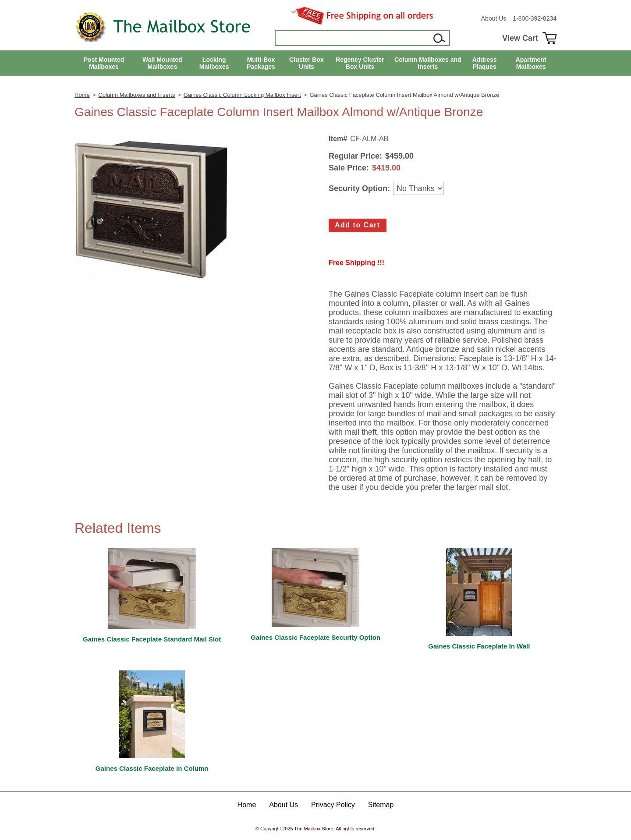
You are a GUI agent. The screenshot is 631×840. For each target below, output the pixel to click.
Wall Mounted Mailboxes (162, 63)
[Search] (353, 38)
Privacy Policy (333, 805)
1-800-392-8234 (535, 18)
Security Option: (359, 189)
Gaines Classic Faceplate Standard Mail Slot (152, 639)
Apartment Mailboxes (531, 63)
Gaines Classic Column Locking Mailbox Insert (242, 95)
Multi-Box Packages (261, 63)
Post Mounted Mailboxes (104, 63)
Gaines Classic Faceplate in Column (152, 768)
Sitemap (381, 805)
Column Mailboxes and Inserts (428, 63)
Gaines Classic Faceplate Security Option (315, 637)
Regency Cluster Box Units (360, 63)
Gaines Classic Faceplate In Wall (479, 646)
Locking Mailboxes (214, 63)
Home (82, 95)
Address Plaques (485, 63)
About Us (494, 18)
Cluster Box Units (307, 63)
